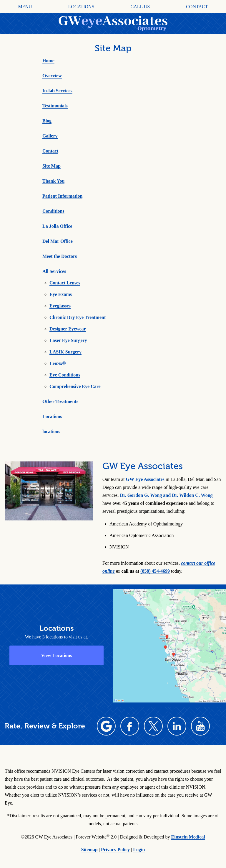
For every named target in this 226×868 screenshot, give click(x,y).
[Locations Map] (169, 645)
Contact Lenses (65, 283)
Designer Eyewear (68, 329)
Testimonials (55, 106)
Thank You (53, 181)
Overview (52, 76)
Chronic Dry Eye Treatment (78, 317)
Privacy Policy (115, 850)
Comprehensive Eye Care (75, 386)
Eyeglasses (60, 306)
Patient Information (62, 196)
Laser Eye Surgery (68, 340)
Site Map (51, 166)
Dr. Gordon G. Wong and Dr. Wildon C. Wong (166, 495)
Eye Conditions (65, 375)
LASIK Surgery (65, 352)
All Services (54, 271)
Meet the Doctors (60, 256)
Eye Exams (61, 294)
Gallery (50, 136)
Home (48, 61)
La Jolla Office (57, 226)
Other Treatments (60, 401)
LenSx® (58, 363)
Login (139, 850)
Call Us (140, 7)
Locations (81, 7)
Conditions (53, 211)
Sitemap (89, 850)
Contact (197, 7)
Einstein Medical (188, 837)
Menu (25, 7)
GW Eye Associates (145, 479)
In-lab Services (57, 91)
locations (51, 431)
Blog (47, 121)
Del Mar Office (58, 241)
